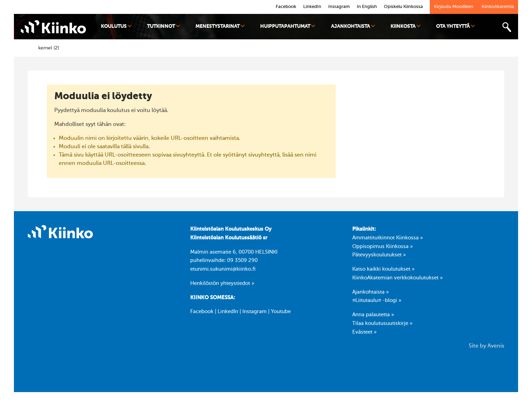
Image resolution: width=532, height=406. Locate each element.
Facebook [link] (286, 7)
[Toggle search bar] (507, 27)
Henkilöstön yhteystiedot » (222, 284)
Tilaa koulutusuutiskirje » (382, 324)
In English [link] (367, 7)
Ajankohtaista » (370, 292)
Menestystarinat (220, 26)
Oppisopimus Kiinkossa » (382, 247)
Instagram (255, 312)
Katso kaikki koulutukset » (383, 269)
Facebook (202, 312)
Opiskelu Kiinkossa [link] (403, 7)
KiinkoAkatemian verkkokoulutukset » (397, 278)
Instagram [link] (339, 7)
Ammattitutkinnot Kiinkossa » (388, 238)
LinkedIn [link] (312, 7)
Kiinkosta (405, 26)
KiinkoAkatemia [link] (498, 7)
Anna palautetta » (373, 315)
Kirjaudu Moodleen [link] (454, 7)
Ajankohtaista (353, 26)
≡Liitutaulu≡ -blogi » (377, 301)
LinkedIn (228, 312)
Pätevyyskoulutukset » (379, 255)
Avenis (496, 346)
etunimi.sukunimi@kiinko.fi (223, 269)
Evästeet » (364, 332)
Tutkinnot (163, 26)
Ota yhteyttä (455, 26)
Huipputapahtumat (288, 26)
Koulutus (116, 26)
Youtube (281, 312)
